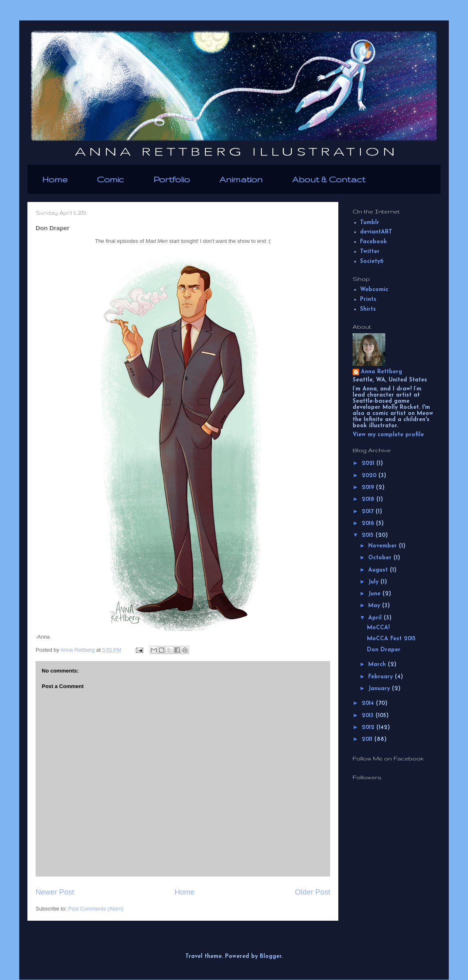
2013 (369, 716)
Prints (368, 299)
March (378, 665)
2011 (368, 739)
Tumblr (370, 223)
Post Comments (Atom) (96, 909)
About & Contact (329, 179)
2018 (369, 499)
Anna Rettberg (381, 372)
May (375, 606)
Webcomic (374, 290)
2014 (369, 703)
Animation (241, 179)
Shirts (368, 309)
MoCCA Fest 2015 (391, 639)
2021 (369, 463)
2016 (369, 524)
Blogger (271, 956)
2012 (369, 728)
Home (55, 179)
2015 (369, 535)
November (384, 546)
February (381, 677)
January (380, 689)
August (379, 570)
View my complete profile (388, 435)
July (374, 582)
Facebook (373, 242)
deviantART (376, 232)
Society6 (372, 261)
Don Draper (384, 650)
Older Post (313, 892)
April (376, 618)
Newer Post (55, 892)
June (375, 594)
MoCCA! (378, 628)
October (381, 558)
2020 (370, 476)
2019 (369, 488)
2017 (369, 512)
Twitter (370, 252)
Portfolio (172, 179)
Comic (110, 179)
